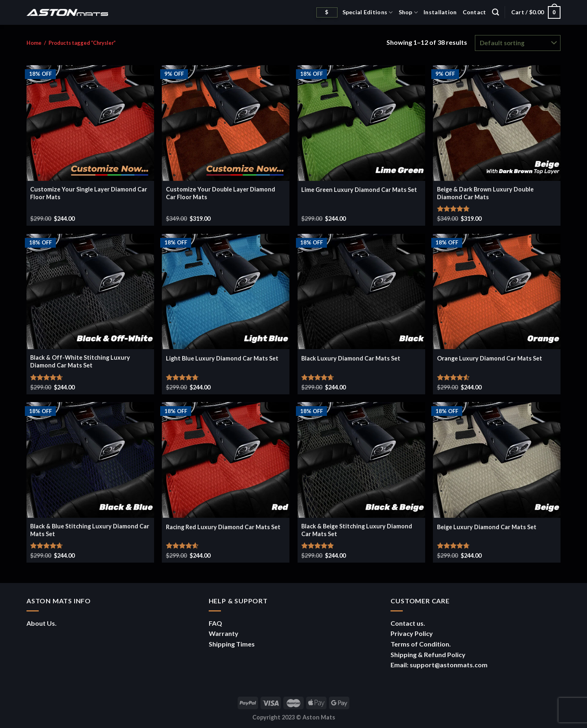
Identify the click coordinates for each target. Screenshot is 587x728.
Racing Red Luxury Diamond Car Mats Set (223, 527)
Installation (440, 12)
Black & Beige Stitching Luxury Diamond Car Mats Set (357, 530)
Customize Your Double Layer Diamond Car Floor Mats (221, 193)
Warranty (224, 633)
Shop (408, 12)
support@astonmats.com (449, 665)
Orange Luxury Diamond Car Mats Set (490, 358)
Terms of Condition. (421, 644)
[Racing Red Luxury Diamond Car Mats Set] (226, 460)
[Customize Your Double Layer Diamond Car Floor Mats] (226, 123)
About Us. (42, 623)
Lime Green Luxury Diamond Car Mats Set (359, 190)
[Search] (495, 12)
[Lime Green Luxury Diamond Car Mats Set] (361, 123)
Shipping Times (232, 644)
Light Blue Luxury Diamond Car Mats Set (222, 358)
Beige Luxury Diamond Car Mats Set (487, 527)
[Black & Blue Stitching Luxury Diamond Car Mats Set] (90, 460)
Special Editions (368, 12)
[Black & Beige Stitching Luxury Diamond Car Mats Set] (361, 460)
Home (34, 43)
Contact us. (408, 623)
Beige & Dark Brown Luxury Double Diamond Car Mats (485, 193)
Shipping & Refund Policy (428, 654)
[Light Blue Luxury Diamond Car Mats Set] (226, 292)
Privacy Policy (412, 633)
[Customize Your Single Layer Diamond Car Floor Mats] (90, 123)
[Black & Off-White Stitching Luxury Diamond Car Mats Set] (90, 292)
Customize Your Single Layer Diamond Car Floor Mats (89, 193)
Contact (474, 12)
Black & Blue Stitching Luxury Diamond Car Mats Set (90, 530)
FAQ (215, 623)
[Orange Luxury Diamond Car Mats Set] (497, 292)
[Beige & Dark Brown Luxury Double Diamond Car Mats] (497, 123)
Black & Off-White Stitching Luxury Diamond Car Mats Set (80, 361)
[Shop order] (518, 43)
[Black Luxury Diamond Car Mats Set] (361, 292)
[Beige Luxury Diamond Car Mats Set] (497, 460)
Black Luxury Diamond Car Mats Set (351, 358)
